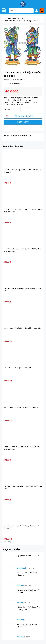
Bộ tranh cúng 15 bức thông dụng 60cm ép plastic (22, 328)
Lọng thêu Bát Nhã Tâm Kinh (28, 556)
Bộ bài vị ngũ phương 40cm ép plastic (18, 368)
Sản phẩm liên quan (13, 146)
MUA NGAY (23, 122)
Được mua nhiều (11, 550)
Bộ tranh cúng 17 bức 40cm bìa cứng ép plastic (21, 407)
